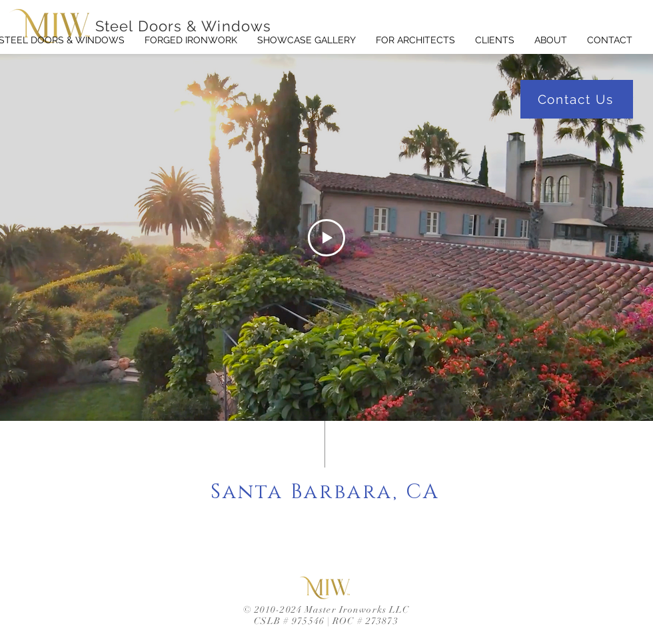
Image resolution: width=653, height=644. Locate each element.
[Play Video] (326, 238)
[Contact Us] (577, 99)
